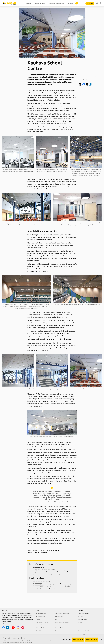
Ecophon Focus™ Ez (9, 388)
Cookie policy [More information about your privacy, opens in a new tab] (28, 642)
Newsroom (58, 631)
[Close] (101, 639)
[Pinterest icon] (23, 629)
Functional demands (41, 625)
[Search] (97, 3)
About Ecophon (59, 616)
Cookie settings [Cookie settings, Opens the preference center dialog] (66, 640)
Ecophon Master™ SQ (72, 224)
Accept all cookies (92, 640)
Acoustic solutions (40, 616)
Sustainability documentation (62, 622)
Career (57, 619)
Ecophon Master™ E (60, 304)
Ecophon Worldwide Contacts (86, 631)
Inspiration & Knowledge (42, 622)
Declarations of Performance (62, 613)
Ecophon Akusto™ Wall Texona (50, 587)
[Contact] (90, 3)
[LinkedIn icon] (8, 629)
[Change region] (101, 3)
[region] (52, 640)
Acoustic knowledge (41, 613)
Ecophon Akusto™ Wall (38, 585)
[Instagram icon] (18, 629)
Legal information (59, 625)
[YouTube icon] (13, 629)
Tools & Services (40, 631)
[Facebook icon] (4, 629)
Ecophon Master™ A (54, 171)
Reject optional (78, 640)
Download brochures (60, 628)
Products (38, 619)
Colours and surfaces (41, 628)
